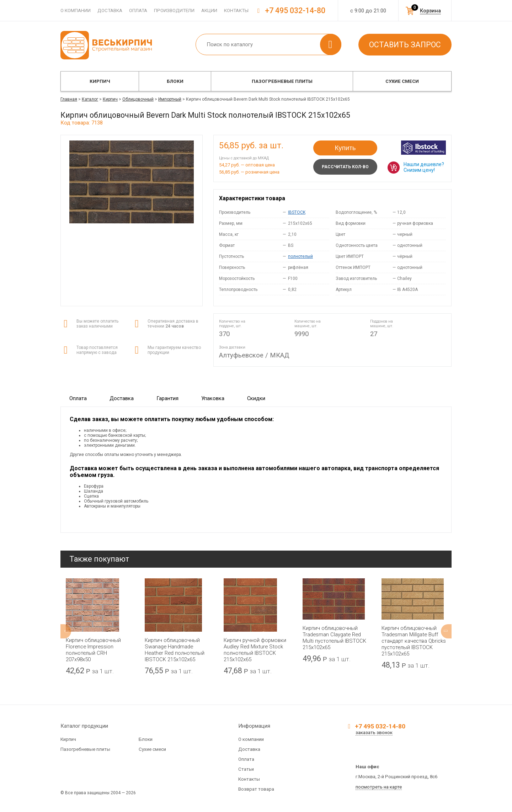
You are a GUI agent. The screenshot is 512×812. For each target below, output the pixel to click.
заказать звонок (374, 733)
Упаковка (213, 398)
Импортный (170, 99)
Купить (345, 148)
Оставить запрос (405, 45)
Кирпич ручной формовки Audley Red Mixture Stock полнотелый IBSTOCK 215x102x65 (255, 650)
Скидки (256, 398)
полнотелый (300, 256)
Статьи (246, 769)
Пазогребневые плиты (282, 81)
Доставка (110, 10)
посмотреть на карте (379, 787)
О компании (76, 10)
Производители (174, 10)
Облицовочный (138, 99)
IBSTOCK (297, 212)
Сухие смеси (402, 81)
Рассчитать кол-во (345, 167)
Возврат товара (256, 789)
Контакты (236, 10)
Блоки (175, 81)
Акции (209, 10)
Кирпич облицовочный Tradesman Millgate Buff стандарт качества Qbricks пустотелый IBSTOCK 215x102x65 (414, 641)
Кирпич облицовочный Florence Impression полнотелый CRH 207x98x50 (93, 650)
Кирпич (100, 81)
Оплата (138, 10)
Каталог (90, 99)
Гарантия (167, 398)
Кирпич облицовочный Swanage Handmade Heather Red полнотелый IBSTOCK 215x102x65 (175, 650)
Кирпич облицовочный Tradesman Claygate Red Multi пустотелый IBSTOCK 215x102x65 (334, 638)
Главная (69, 99)
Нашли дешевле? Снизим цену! (424, 167)
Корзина (430, 11)
